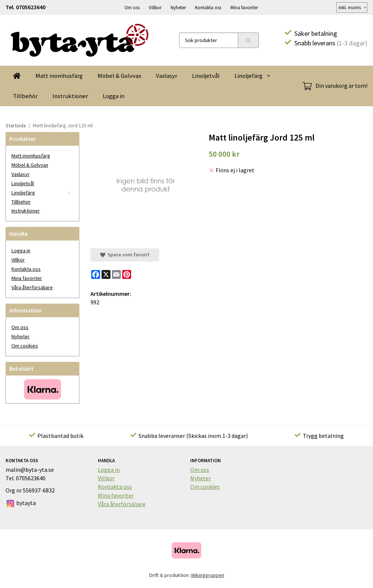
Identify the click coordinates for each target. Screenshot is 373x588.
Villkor (155, 7)
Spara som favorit (125, 254)
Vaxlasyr (167, 75)
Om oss (132, 7)
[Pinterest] (127, 274)
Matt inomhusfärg (59, 75)
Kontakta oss (208, 7)
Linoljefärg (253, 75)
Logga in (114, 96)
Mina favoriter (244, 7)
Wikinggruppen (208, 575)
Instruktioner (70, 96)
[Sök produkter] (209, 40)
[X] (106, 274)
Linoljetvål (206, 75)
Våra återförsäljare (32, 287)
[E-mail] (116, 274)
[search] (248, 40)
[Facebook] (96, 274)
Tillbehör (25, 96)
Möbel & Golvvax (119, 75)
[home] (17, 75)
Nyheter (178, 7)
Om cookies (25, 345)
